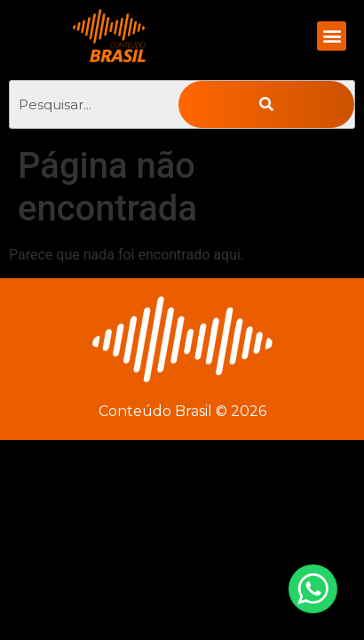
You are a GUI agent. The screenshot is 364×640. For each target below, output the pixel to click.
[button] (332, 36)
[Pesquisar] (266, 104)
